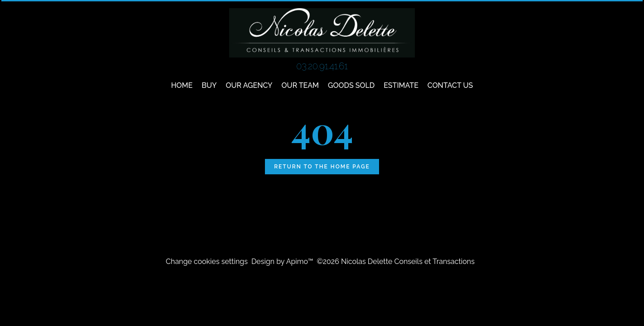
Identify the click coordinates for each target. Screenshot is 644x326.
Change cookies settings (207, 261)
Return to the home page (322, 167)
